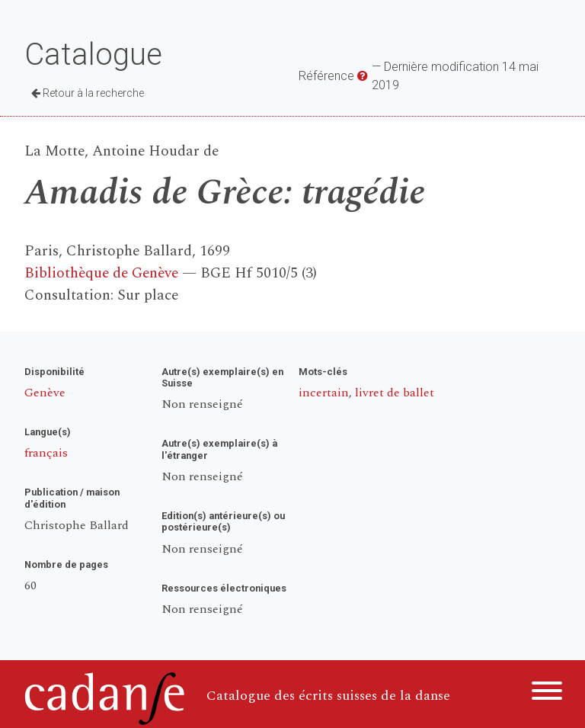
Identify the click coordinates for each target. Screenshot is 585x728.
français (46, 453)
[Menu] (547, 693)
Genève (45, 393)
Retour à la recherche (88, 93)
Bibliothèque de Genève (101, 273)
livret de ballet (395, 393)
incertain (324, 393)
